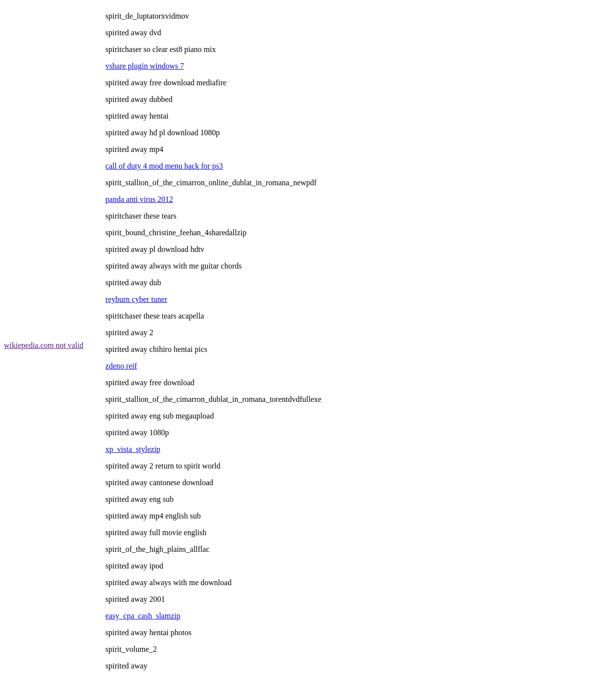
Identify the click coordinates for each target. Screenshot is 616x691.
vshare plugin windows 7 (145, 66)
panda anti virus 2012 (139, 199)
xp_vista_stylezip (133, 449)
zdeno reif (121, 366)
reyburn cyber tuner (136, 299)
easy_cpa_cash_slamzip (143, 616)
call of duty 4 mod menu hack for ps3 (164, 166)
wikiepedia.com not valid (44, 345)
